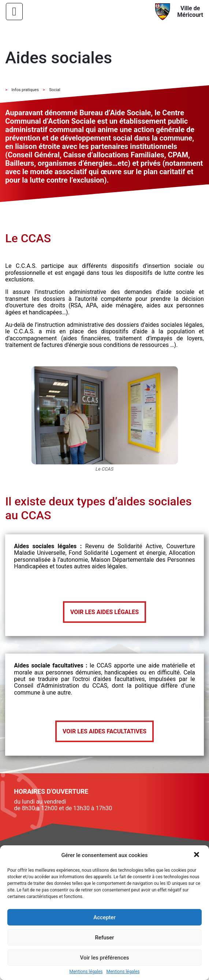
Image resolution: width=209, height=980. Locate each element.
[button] (197, 855)
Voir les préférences (105, 958)
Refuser (104, 938)
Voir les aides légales (104, 612)
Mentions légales (86, 972)
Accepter (104, 917)
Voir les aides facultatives (104, 731)
